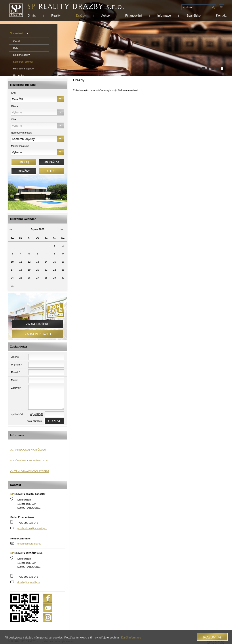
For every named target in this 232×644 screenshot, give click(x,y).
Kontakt (221, 15)
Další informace (131, 637)
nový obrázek (35, 421)
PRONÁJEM (51, 162)
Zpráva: (16, 388)
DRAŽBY (24, 171)
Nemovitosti (19, 33)
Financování (134, 15)
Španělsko (193, 15)
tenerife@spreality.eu (29, 544)
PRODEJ (24, 162)
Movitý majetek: (20, 146)
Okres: (15, 106)
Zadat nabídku (38, 324)
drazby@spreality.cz (29, 582)
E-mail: (15, 372)
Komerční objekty (23, 62)
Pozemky (18, 75)
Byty (16, 48)
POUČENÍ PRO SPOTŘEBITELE (29, 461)
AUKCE (51, 171)
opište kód (17, 414)
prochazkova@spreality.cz (32, 528)
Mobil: (14, 380)
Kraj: (14, 93)
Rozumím (212, 637)
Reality (56, 15)
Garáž (17, 41)
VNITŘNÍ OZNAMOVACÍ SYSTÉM (29, 471)
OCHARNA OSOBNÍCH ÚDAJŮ (28, 450)
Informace (164, 15)
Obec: (14, 119)
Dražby (81, 15)
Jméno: (16, 357)
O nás (32, 15)
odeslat (54, 421)
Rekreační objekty (23, 69)
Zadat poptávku (38, 334)
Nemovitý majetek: (22, 133)
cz (222, 7)
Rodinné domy (21, 55)
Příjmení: (17, 365)
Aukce (105, 15)
